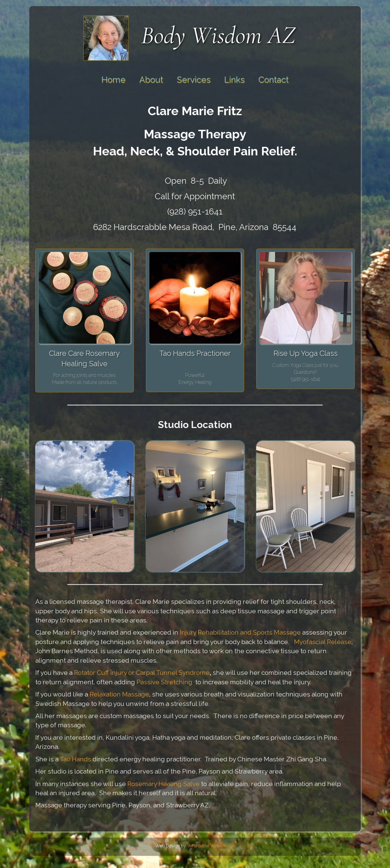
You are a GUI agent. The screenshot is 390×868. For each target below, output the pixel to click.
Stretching (177, 682)
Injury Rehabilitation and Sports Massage (241, 632)
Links (234, 80)
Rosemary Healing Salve (163, 784)
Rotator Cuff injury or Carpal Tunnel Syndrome (142, 673)
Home (113, 80)
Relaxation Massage (119, 694)
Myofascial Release (323, 642)
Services (194, 80)
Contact (273, 80)
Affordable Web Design (211, 846)
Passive (148, 682)
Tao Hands (75, 759)
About (151, 80)
